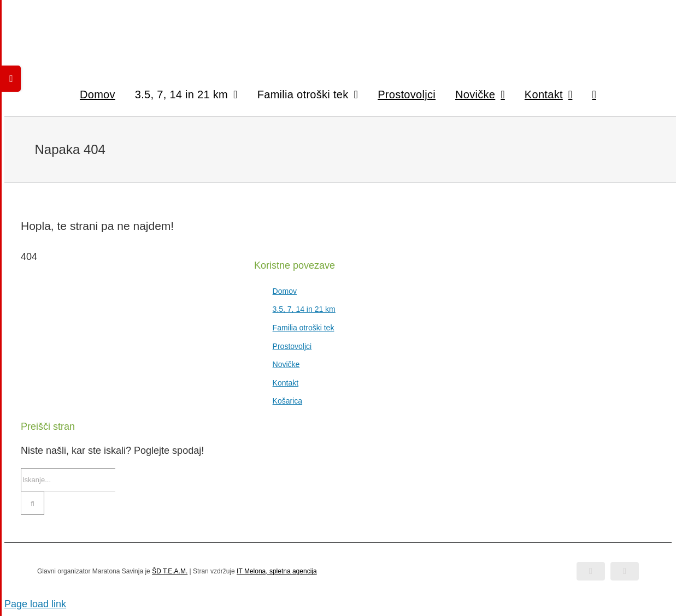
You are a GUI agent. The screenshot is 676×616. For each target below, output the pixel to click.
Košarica (287, 401)
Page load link (35, 604)
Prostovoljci (292, 346)
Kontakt (286, 383)
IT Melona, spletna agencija (277, 571)
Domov (285, 291)
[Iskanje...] (68, 480)
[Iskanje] (33, 503)
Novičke (286, 364)
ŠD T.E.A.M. (170, 571)
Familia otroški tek (304, 328)
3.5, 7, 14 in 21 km (304, 309)
